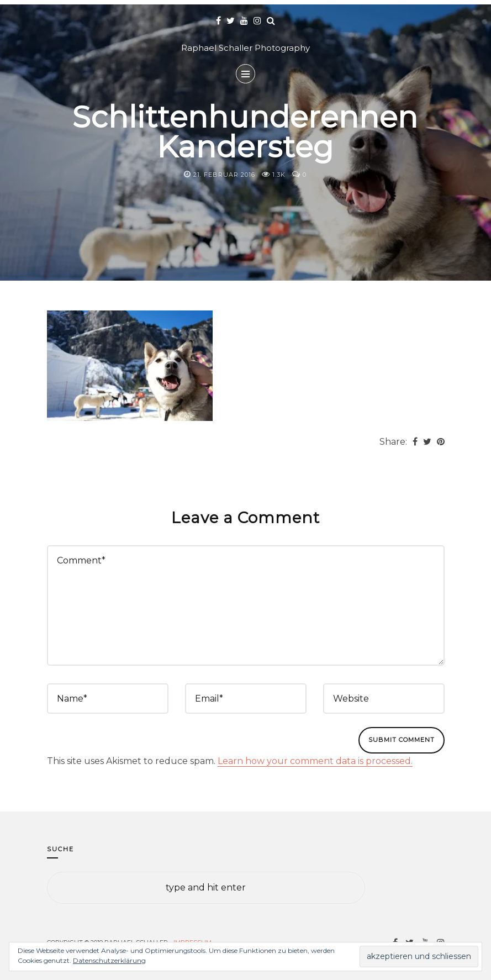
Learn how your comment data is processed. (315, 761)
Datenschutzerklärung (109, 960)
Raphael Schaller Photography (245, 48)
